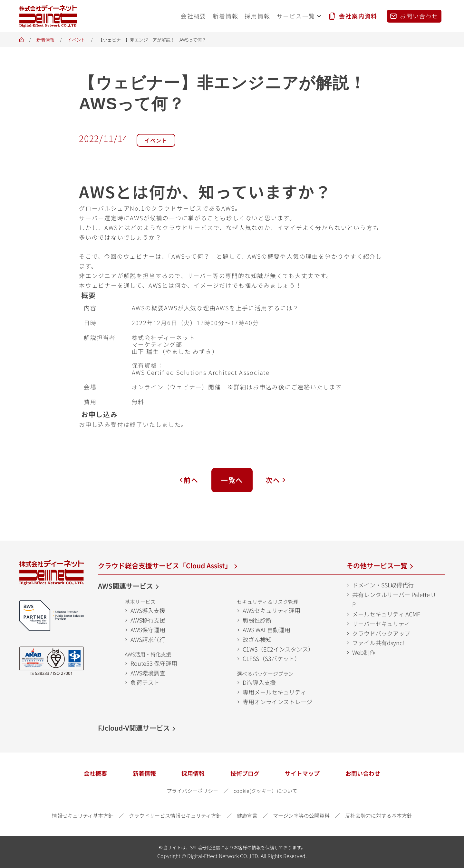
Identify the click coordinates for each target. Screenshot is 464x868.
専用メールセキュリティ (274, 692)
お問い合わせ (363, 773)
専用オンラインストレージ (277, 702)
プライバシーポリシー (192, 791)
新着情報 (45, 40)
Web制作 (364, 652)
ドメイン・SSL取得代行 (383, 585)
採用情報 (193, 773)
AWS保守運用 (148, 630)
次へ (273, 480)
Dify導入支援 (259, 682)
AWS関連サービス (126, 586)
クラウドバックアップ (381, 633)
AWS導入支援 (148, 610)
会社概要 (95, 773)
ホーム (21, 41)
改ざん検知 (257, 639)
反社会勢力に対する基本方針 (379, 815)
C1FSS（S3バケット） (271, 658)
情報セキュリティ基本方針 (83, 815)
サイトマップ (302, 773)
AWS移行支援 (148, 620)
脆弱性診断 (257, 620)
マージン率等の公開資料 (301, 815)
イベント (76, 40)
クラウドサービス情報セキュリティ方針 (175, 815)
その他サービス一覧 (377, 565)
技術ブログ (245, 773)
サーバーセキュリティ (381, 624)
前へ (191, 480)
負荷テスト (145, 682)
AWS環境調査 (148, 673)
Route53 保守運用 (154, 663)
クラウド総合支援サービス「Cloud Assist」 (165, 565)
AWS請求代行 (148, 639)
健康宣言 (247, 815)
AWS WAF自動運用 (266, 630)
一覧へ (232, 480)
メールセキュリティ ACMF (386, 614)
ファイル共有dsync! (378, 643)
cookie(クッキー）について (266, 791)
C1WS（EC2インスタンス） (278, 649)
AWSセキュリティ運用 (271, 610)
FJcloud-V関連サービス (134, 728)
